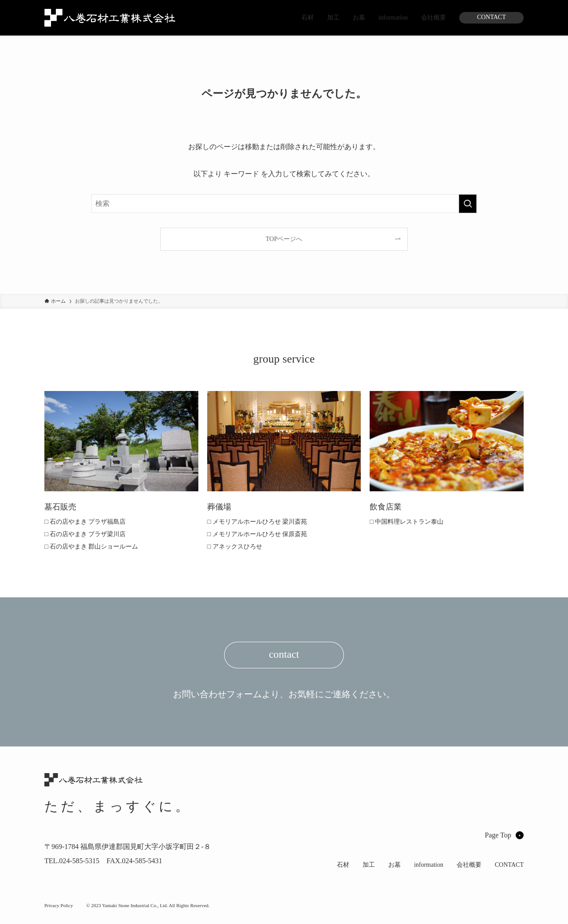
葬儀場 (221, 506)
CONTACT (491, 17)
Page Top (498, 829)
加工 (333, 18)
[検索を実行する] (468, 204)
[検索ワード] (284, 204)
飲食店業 (387, 506)
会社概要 (434, 18)
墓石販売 (62, 506)
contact (284, 657)
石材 (308, 18)
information (393, 18)
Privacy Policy (59, 912)
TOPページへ (284, 239)
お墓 (359, 18)
